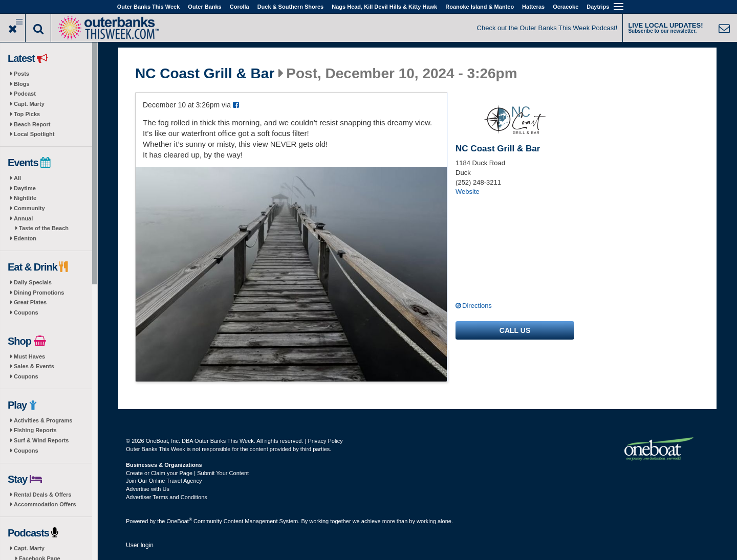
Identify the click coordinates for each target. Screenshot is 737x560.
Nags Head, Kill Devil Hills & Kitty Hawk (384, 7)
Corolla (240, 7)
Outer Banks (204, 7)
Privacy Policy (325, 441)
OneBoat (180, 521)
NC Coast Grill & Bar (205, 74)
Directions (477, 306)
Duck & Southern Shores (291, 7)
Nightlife (25, 198)
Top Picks (27, 114)
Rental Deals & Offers (42, 495)
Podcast (25, 94)
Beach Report (32, 124)
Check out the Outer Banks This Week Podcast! (547, 28)
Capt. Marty (29, 104)
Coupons (26, 312)
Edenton (25, 238)
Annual (23, 218)
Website (468, 192)
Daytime (25, 188)
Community (29, 208)
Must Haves (29, 356)
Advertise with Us (148, 489)
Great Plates (30, 302)
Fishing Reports (35, 430)
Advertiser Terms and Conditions (167, 497)
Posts (21, 74)
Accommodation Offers (45, 504)
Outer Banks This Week (149, 7)
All (17, 178)
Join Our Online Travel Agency (164, 481)
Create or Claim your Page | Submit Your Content (187, 473)
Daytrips (598, 7)
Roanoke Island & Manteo (480, 7)
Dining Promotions (39, 293)
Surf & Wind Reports (41, 440)
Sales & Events (34, 366)
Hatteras (533, 7)
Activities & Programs (43, 420)
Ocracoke (566, 7)
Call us (515, 330)
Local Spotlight (34, 134)
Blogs (22, 84)
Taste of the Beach (44, 228)
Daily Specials (33, 282)
